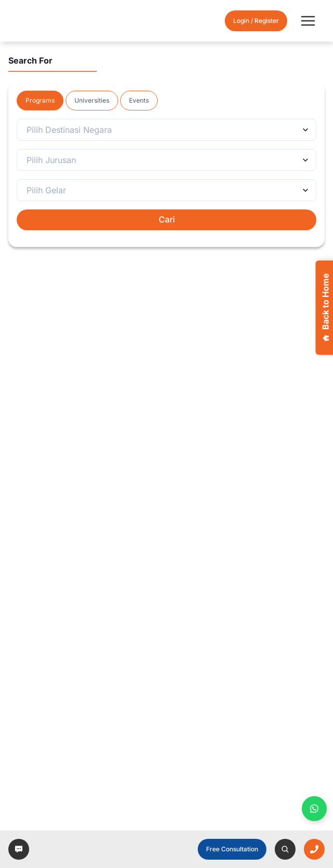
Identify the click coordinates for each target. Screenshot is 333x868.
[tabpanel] (166, 175)
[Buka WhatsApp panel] (314, 809)
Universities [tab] (92, 100)
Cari (167, 219)
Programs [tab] (40, 100)
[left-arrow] (19, 849)
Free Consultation (232, 849)
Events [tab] (139, 100)
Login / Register (256, 21)
